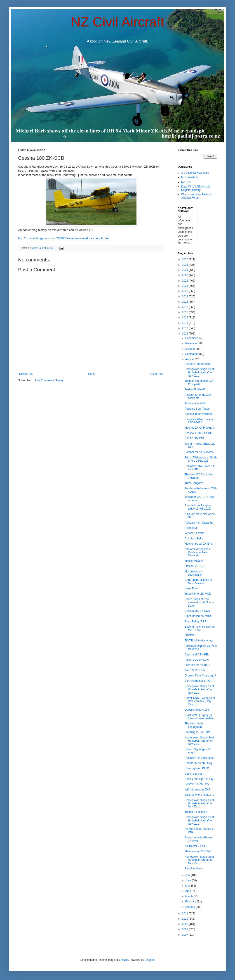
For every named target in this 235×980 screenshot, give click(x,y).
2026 (186, 259)
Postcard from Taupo (197, 409)
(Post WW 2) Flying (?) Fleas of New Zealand (200, 717)
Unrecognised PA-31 (197, 768)
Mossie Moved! (194, 561)
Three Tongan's (194, 483)
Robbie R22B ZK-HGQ (198, 763)
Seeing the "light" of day (199, 779)
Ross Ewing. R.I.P (196, 622)
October (190, 349)
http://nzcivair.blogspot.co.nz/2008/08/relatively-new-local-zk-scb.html (64, 238)
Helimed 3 (191, 528)
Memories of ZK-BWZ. (198, 851)
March (189, 896)
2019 (186, 297)
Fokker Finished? (195, 389)
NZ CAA (186, 182)
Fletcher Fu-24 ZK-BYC (199, 544)
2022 (186, 281)
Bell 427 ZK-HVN (195, 670)
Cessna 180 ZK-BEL (197, 655)
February (191, 902)
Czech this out (193, 774)
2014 (186, 323)
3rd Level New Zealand (195, 173)
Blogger (149, 960)
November (192, 343)
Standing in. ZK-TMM (197, 732)
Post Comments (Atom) (49, 380)
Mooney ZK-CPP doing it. (200, 428)
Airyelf (124, 960)
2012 (186, 334)
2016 (186, 312)
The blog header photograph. (194, 725)
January (190, 907)
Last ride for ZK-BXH (197, 665)
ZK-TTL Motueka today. (199, 641)
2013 (186, 328)
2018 (186, 302)
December (192, 338)
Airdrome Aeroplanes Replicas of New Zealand (197, 552)
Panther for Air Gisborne (199, 452)
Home (92, 374)
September (192, 354)
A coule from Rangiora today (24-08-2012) (198, 507)
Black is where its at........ (200, 795)
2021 (186, 286)
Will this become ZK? (197, 790)
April (188, 891)
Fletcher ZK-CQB (195, 566)
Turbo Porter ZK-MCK (198, 594)
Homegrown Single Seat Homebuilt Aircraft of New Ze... (199, 372)
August (190, 359)
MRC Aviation (189, 177)
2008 (186, 929)
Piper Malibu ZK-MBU (198, 616)
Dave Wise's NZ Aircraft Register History (195, 188)
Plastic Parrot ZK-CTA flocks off (198, 396)
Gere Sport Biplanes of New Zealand (198, 581)
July (188, 875)
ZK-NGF (190, 635)
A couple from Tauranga (199, 523)
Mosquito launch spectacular (194, 573)
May (188, 886)
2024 (186, 270)
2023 (186, 275)
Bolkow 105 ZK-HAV (197, 784)
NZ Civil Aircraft (117, 22)
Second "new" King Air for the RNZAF (200, 628)
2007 (186, 935)
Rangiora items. (194, 868)
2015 (186, 318)
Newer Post (26, 374)
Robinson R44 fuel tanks (199, 758)
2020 (186, 291)
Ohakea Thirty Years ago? (200, 676)
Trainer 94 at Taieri (196, 812)
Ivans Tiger (191, 588)
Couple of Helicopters (198, 364)
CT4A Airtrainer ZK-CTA (199, 681)
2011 (186, 914)
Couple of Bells (194, 539)
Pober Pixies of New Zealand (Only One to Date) (199, 602)
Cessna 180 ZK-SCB (197, 611)
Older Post (157, 374)
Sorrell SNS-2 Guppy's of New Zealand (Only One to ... (200, 701)
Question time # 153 (197, 710)
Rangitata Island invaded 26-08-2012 (200, 421)
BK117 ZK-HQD (194, 438)
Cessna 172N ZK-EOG (198, 433)
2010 (186, 919)
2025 (186, 265)
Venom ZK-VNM (194, 533)
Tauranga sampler (195, 403)
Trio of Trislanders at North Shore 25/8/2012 (201, 459)
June (189, 880)
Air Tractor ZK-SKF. (196, 846)
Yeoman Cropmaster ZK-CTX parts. (200, 382)
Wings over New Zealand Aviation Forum (196, 196)
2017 (186, 307)
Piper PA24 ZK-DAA (197, 660)
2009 (186, 924)
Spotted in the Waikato (198, 414)
